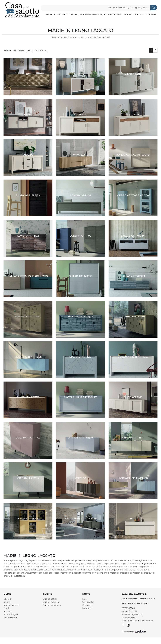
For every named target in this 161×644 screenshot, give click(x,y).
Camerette (88, 602)
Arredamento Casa (91, 14)
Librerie (7, 599)
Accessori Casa (113, 14)
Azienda (50, 14)
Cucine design (50, 599)
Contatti (151, 14)
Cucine (74, 14)
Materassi (87, 608)
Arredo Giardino (134, 14)
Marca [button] (7, 50)
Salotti (62, 14)
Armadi (7, 611)
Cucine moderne (51, 602)
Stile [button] (30, 50)
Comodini (87, 605)
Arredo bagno (11, 614)
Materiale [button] (19, 50)
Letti (85, 599)
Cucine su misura (52, 605)
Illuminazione (10, 617)
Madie (82, 37)
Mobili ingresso (11, 605)
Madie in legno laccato (99, 37)
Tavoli (6, 608)
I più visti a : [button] (41, 50)
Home (54, 37)
